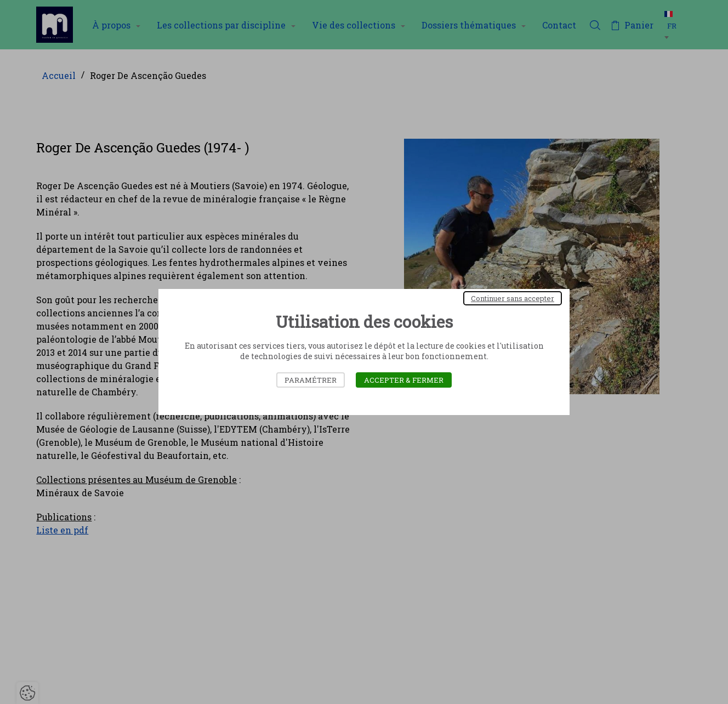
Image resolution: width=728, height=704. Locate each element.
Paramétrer (311, 380)
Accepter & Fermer (404, 380)
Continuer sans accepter (513, 298)
